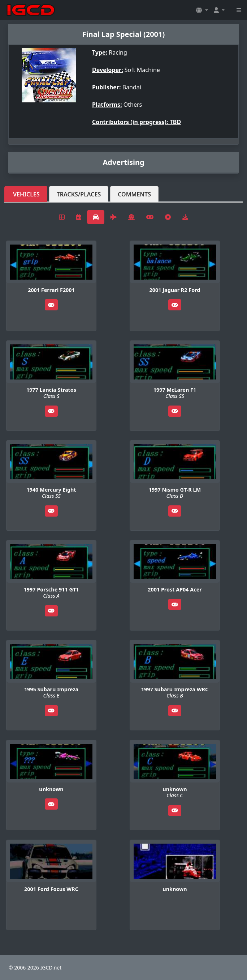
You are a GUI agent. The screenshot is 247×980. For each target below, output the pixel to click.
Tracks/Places (79, 194)
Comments (134, 194)
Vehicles (26, 194)
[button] (202, 10)
